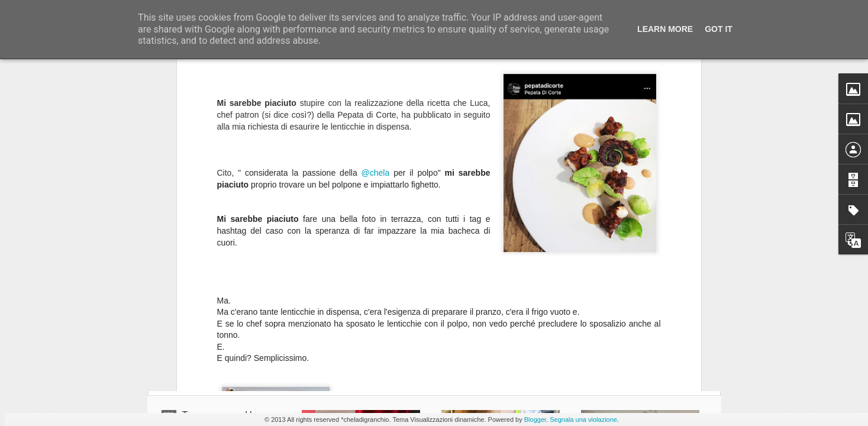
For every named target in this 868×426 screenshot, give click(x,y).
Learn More (665, 29)
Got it (719, 29)
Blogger (535, 419)
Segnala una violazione (583, 419)
